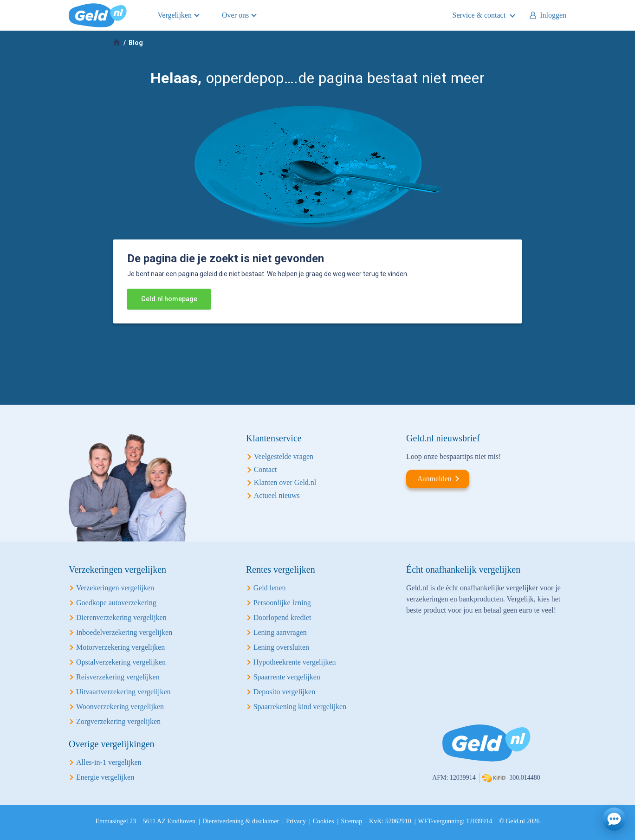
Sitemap (351, 821)
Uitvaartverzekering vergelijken (123, 692)
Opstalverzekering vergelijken (121, 662)
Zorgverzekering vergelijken (118, 721)
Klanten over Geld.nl (285, 482)
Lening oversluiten (281, 647)
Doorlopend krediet (282, 617)
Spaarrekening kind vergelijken (300, 707)
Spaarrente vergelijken (287, 677)
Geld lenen (270, 588)
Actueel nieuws (277, 495)
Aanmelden (434, 479)
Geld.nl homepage (169, 299)
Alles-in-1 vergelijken (109, 762)
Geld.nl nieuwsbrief (443, 438)
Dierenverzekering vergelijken (121, 617)
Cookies (324, 821)
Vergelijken (175, 15)
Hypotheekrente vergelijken (295, 662)
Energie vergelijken (105, 777)
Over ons (235, 15)
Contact (266, 469)
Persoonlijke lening (282, 603)
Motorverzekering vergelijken (120, 647)
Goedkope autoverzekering (116, 603)
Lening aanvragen (280, 632)
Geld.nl (98, 15)
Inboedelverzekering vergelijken (124, 632)
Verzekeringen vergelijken (115, 588)
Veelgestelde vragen (284, 456)
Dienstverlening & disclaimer (241, 821)
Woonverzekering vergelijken (120, 707)
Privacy (296, 821)
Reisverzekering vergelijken (118, 677)
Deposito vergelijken (284, 692)
